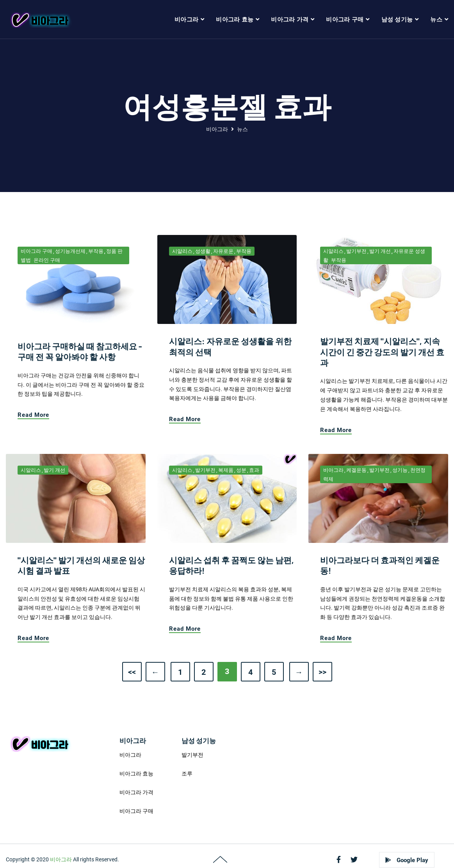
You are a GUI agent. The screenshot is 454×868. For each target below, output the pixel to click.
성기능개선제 (70, 251)
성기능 (400, 470)
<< (132, 672)
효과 (254, 470)
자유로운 (223, 251)
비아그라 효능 (136, 774)
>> (322, 672)
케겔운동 (356, 470)
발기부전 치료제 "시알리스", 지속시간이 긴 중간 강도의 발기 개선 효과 (382, 352)
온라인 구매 (47, 260)
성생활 (203, 251)
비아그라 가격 (136, 792)
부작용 (96, 251)
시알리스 (182, 251)
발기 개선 (380, 251)
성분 (241, 470)
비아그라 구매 (36, 251)
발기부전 (356, 251)
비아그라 (217, 129)
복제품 (226, 470)
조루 (187, 774)
